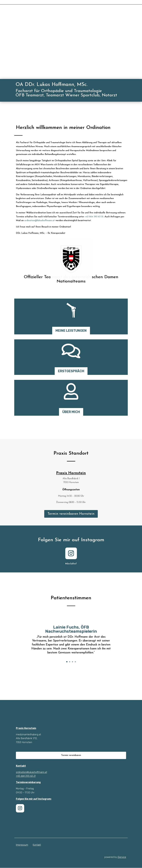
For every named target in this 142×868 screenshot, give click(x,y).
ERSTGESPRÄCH (71, 371)
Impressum (22, 845)
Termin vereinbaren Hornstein (71, 514)
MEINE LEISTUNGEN (71, 331)
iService (122, 857)
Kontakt (37, 845)
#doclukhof (71, 564)
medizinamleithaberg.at (28, 735)
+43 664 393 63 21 (94, 217)
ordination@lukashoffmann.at (40, 221)
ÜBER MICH (71, 412)
